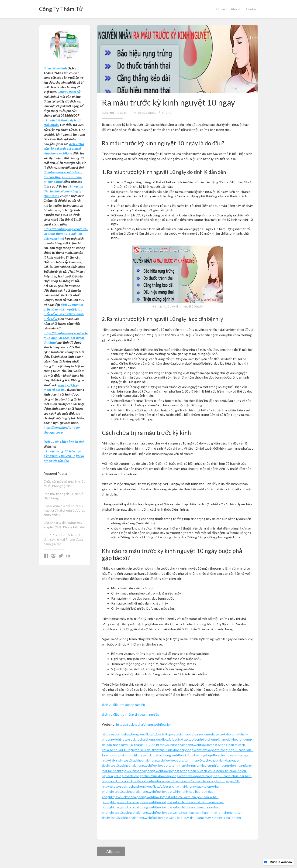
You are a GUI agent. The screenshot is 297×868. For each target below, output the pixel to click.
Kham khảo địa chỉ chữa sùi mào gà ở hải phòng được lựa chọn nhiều (64, 510)
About (235, 9)
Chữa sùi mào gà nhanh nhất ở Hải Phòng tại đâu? (64, 484)
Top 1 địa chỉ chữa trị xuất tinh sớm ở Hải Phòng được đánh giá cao (64, 539)
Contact (252, 9)
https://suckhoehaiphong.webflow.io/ (143, 724)
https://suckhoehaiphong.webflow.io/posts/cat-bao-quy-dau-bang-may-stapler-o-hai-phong (174, 818)
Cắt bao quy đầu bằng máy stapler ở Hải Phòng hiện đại (64, 525)
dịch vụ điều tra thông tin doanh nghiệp (131, 714)
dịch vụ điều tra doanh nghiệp (123, 705)
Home (221, 9)
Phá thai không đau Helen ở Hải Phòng (64, 496)
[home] (61, 8)
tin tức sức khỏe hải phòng (152, 113)
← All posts (111, 851)
